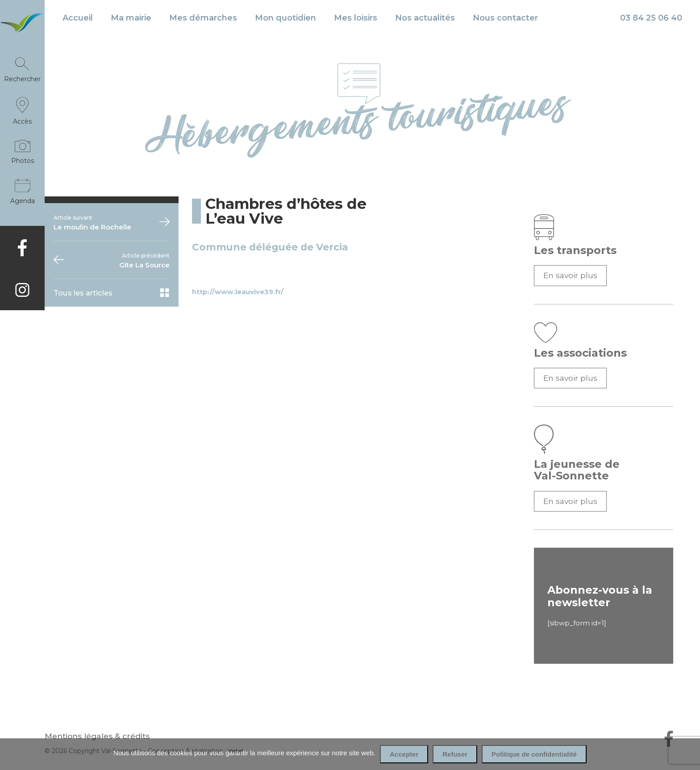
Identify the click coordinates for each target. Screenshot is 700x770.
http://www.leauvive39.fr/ (238, 292)
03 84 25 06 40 (651, 18)
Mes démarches (203, 18)
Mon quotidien (285, 18)
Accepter (404, 754)
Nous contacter (505, 18)
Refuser (455, 754)
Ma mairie (131, 18)
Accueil (78, 18)
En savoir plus (570, 275)
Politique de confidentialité (534, 754)
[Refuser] (689, 754)
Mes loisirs (356, 18)
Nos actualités (425, 18)
